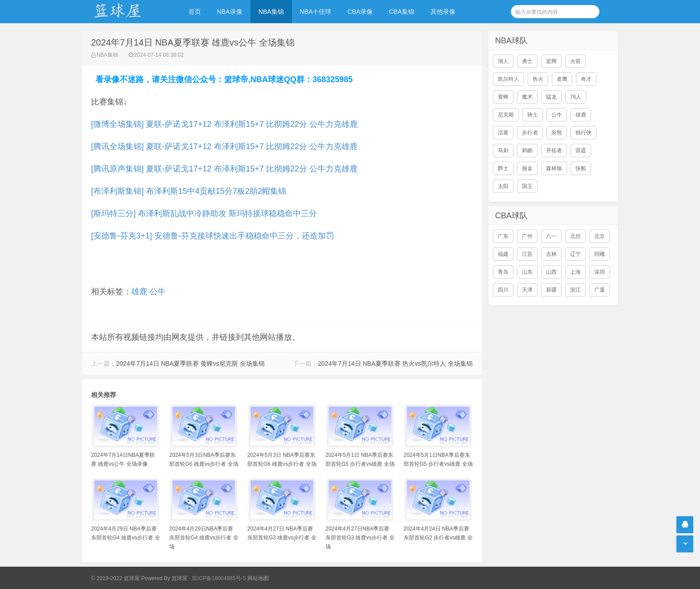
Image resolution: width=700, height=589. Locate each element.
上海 (575, 272)
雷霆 (581, 150)
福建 (503, 254)
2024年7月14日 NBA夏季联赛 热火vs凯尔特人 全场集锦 (395, 363)
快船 (581, 168)
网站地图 (258, 578)
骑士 (533, 115)
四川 (503, 290)
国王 (527, 186)
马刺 (503, 150)
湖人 (503, 61)
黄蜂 (503, 97)
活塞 (503, 133)
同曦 (600, 254)
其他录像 (443, 12)
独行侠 (583, 133)
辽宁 (575, 254)
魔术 (527, 97)
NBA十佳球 (316, 12)
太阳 (503, 186)
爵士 (503, 168)
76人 (576, 97)
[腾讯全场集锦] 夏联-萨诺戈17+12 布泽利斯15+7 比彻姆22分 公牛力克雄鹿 (224, 146)
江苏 (527, 254)
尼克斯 (506, 115)
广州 (527, 236)
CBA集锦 (402, 12)
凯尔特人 (508, 79)
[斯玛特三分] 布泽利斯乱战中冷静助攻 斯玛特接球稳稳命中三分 (204, 213)
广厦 (600, 290)
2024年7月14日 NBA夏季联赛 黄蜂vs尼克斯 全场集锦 (190, 363)
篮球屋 (179, 578)
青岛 (503, 272)
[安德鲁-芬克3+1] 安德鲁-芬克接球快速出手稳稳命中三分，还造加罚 (212, 236)
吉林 (551, 254)
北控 (575, 236)
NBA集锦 (271, 12)
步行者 (530, 133)
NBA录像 (230, 12)
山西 (551, 272)
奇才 (586, 79)
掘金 (527, 168)
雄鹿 (139, 292)
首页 (195, 12)
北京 (600, 236)
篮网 (551, 61)
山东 (527, 272)
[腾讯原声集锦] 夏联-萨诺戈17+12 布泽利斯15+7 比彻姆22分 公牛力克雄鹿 (224, 169)
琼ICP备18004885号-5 (219, 578)
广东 (503, 236)
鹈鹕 (527, 150)
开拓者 (554, 150)
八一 (551, 236)
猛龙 (551, 97)
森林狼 (554, 168)
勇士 (527, 61)
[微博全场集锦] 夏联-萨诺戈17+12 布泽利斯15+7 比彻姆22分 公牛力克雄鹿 (224, 124)
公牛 (158, 292)
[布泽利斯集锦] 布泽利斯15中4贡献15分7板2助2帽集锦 (189, 191)
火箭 (575, 61)
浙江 (575, 290)
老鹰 (562, 79)
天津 (527, 290)
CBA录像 (360, 12)
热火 (538, 79)
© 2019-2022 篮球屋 (115, 578)
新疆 (551, 290)
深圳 (600, 272)
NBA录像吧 (127, 12)
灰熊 (557, 133)
